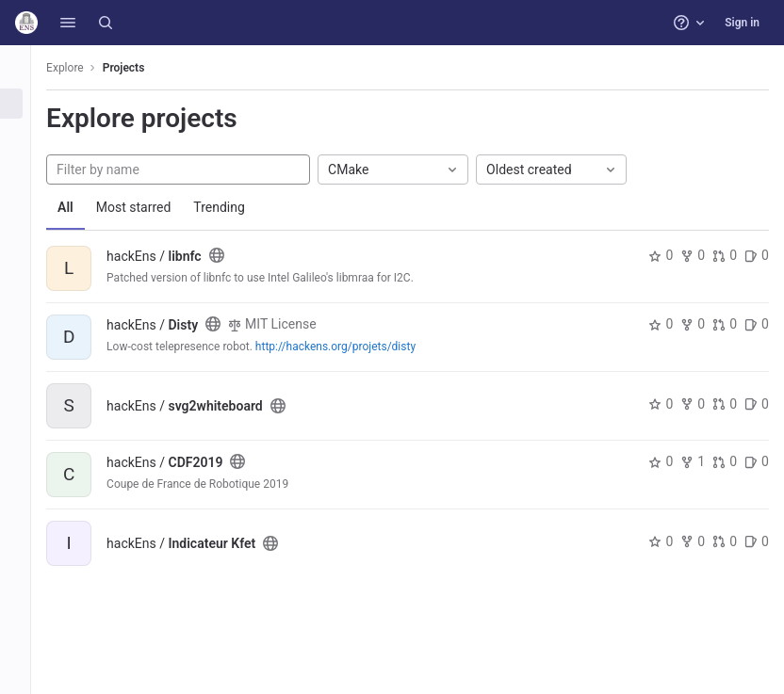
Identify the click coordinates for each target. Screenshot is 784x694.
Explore (87, 68)
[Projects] (26, 104)
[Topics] (26, 166)
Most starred (155, 207)
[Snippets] (26, 197)
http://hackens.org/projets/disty (357, 347)
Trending (241, 207)
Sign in (742, 23)
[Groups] (26, 135)
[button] (68, 23)
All (87, 207)
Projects (146, 68)
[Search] (106, 23)
